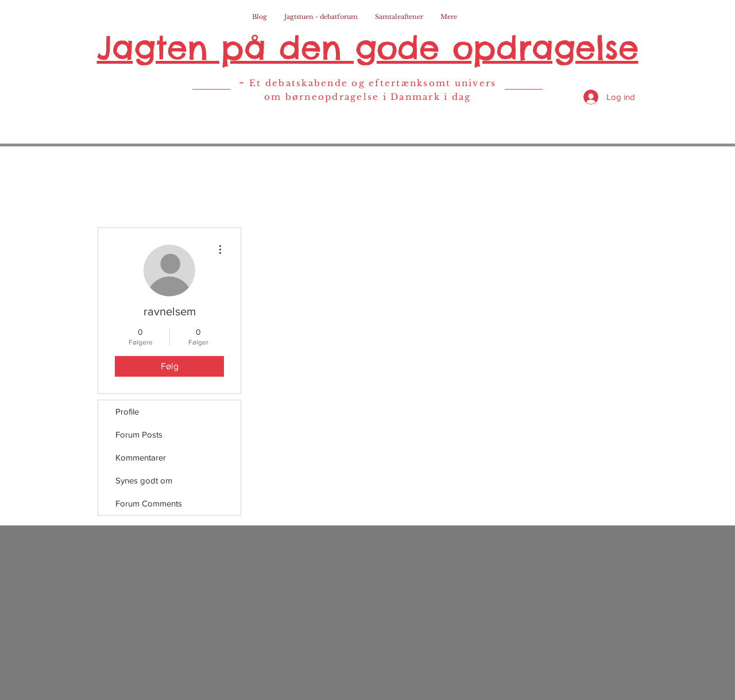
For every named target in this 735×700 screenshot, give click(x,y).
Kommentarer (141, 457)
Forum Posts (139, 434)
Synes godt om (144, 480)
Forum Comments (149, 503)
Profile (127, 411)
